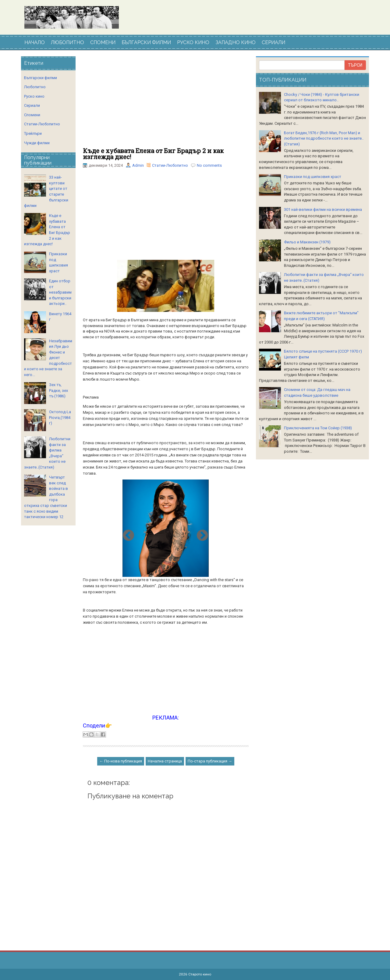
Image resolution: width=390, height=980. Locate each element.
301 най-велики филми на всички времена (323, 209)
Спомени (32, 115)
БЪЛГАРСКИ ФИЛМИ (146, 42)
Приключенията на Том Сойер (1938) (318, 428)
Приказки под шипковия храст (313, 177)
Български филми (41, 78)
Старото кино (200, 974)
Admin (138, 165)
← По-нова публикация (121, 761)
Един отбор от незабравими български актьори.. (60, 292)
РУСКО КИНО (193, 42)
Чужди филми (37, 143)
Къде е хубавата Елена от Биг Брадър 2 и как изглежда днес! (153, 154)
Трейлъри (33, 133)
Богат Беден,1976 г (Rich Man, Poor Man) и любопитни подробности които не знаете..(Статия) (324, 138)
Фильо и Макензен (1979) (307, 242)
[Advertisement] (166, 102)
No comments (209, 165)
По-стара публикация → (210, 761)
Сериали (32, 105)
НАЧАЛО (35, 42)
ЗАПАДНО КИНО (236, 42)
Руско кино (34, 96)
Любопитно (35, 87)
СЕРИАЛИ (273, 42)
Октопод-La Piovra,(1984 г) (60, 417)
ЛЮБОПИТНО (67, 42)
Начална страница (165, 761)
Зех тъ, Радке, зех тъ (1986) (58, 390)
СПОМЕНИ (103, 42)
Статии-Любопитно (170, 165)
